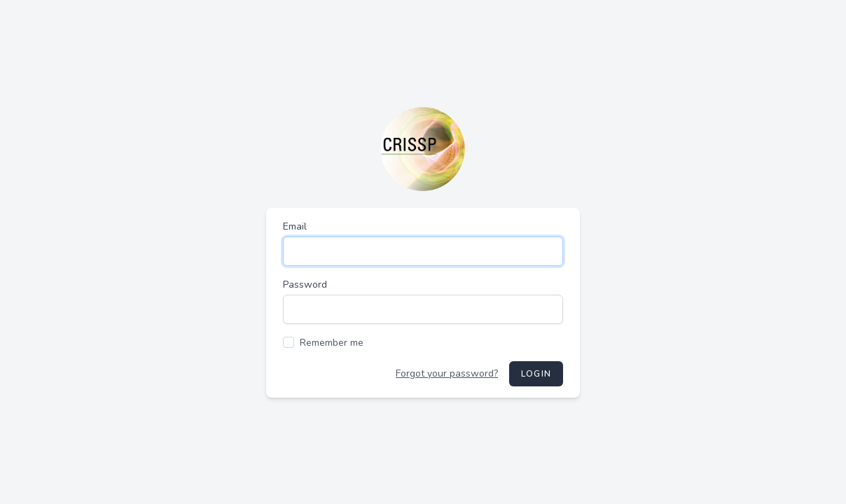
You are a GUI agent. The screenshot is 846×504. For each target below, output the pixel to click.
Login (536, 374)
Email (295, 226)
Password (305, 285)
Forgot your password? (447, 373)
